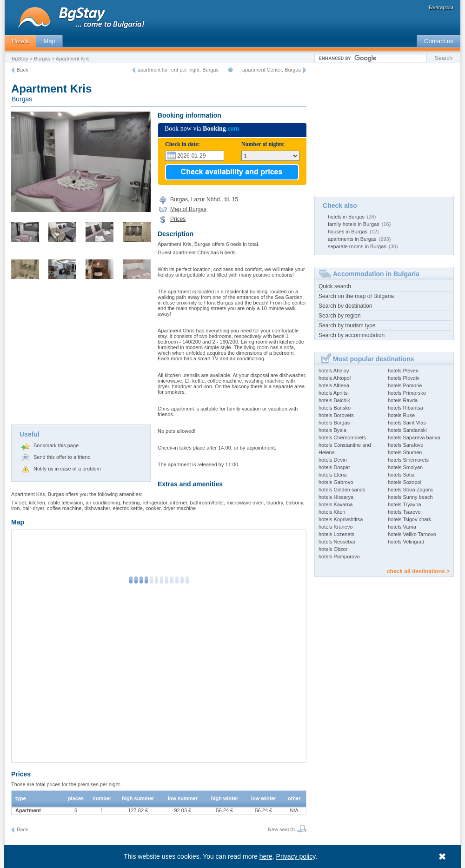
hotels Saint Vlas (407, 423)
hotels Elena (333, 475)
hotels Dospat (334, 467)
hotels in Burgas (346, 217)
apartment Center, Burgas (272, 70)
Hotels (20, 41)
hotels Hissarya (336, 497)
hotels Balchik (334, 400)
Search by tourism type (347, 325)
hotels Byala (332, 430)
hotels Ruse (401, 415)
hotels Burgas (334, 423)
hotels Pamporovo (339, 557)
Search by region (340, 316)
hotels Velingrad (406, 542)
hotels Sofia (401, 475)
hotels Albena (334, 385)
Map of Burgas (188, 209)
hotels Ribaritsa (405, 408)
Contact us (439, 41)
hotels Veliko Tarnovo (412, 534)
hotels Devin (333, 460)
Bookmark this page (56, 445)
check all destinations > (418, 571)
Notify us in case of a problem (67, 469)
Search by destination (345, 306)
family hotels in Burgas (354, 224)
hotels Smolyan (405, 467)
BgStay (20, 59)
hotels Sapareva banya (414, 437)
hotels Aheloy (334, 371)
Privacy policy (296, 856)
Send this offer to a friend (62, 457)
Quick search (335, 286)
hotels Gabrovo (336, 482)
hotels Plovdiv (404, 378)
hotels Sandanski (407, 430)
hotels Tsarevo (404, 512)
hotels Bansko (335, 408)
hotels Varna (402, 527)
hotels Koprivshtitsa (341, 519)
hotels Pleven (403, 371)
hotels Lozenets (336, 534)
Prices (178, 219)
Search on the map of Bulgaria (356, 296)
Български (441, 7)
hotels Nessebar (337, 542)
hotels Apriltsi (334, 393)
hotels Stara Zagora (410, 490)
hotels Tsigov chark (409, 519)
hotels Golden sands (342, 490)
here (266, 856)
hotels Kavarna (335, 504)
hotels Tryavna (405, 504)
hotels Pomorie (405, 385)
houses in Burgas (348, 232)
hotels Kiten (332, 512)
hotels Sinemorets (408, 460)
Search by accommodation (352, 335)
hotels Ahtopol (335, 378)
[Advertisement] (81, 355)
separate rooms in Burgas (357, 246)
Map (49, 41)
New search (281, 829)
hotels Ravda (403, 400)
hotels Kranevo (335, 527)
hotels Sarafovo (405, 445)
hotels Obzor (333, 549)
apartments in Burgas (352, 239)
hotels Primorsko (407, 393)
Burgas (42, 59)
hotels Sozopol (405, 482)
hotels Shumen (405, 452)
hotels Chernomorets (342, 437)
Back (22, 70)
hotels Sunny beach (410, 497)
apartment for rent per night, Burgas (178, 70)
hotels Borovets (336, 415)
